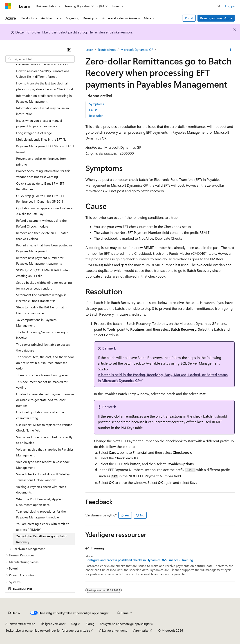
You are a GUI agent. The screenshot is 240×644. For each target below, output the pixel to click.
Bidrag (90, 624)
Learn (89, 50)
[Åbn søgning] (219, 6)
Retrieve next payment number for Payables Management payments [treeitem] (40, 261)
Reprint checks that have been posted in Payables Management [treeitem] (44, 248)
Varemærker (141, 630)
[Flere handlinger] (231, 50)
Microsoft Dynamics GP (137, 50)
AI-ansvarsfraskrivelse (20, 624)
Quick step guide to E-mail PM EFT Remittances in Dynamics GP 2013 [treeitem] (40, 199)
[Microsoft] (8, 6)
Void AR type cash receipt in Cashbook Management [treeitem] (43, 465)
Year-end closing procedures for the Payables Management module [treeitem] (41, 514)
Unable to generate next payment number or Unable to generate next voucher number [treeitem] (45, 400)
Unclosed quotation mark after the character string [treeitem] (40, 415)
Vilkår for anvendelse (113, 630)
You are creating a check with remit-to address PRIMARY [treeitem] (43, 527)
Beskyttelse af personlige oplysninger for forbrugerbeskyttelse (48, 630)
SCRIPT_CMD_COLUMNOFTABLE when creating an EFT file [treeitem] (43, 273)
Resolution (96, 116)
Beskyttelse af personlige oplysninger (125, 624)
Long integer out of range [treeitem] (34, 133)
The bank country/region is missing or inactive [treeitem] (42, 335)
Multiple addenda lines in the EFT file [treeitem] (41, 139)
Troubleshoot (107, 50)
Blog (74, 624)
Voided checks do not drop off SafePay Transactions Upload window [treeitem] (43, 477)
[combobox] (40, 59)
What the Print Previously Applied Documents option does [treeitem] (39, 502)
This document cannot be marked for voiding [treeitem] (42, 385)
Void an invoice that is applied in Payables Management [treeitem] (45, 452)
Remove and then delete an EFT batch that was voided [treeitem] (42, 236)
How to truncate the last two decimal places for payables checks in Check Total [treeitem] (45, 86)
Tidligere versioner (53, 624)
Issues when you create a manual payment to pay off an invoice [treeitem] (39, 123)
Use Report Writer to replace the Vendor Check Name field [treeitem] (44, 428)
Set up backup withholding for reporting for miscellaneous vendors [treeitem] (44, 285)
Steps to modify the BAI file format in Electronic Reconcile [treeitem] (42, 310)
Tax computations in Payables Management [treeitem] (36, 323)
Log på (230, 6)
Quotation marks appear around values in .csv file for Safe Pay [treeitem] (45, 211)
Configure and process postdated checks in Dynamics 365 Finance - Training (139, 560)
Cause (93, 110)
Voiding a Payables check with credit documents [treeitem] (41, 490)
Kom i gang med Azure (216, 18)
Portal (189, 18)
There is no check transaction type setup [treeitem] (44, 375)
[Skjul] (69, 50)
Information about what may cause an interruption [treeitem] (43, 111)
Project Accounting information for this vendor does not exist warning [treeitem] (43, 174)
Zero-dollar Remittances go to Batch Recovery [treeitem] (42, 539)
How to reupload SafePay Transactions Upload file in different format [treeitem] (43, 74)
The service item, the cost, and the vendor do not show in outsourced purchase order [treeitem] (45, 363)
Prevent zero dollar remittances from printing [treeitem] (41, 161)
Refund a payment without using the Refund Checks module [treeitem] (41, 223)
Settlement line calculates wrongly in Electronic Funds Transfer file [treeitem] (41, 298)
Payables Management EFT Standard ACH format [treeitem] (45, 149)
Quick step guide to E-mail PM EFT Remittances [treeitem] (40, 186)
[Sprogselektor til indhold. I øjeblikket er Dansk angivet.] (14, 613)
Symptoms (96, 104)
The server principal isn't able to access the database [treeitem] (43, 347)
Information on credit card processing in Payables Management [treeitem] (44, 98)
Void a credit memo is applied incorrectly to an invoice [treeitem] (44, 440)
